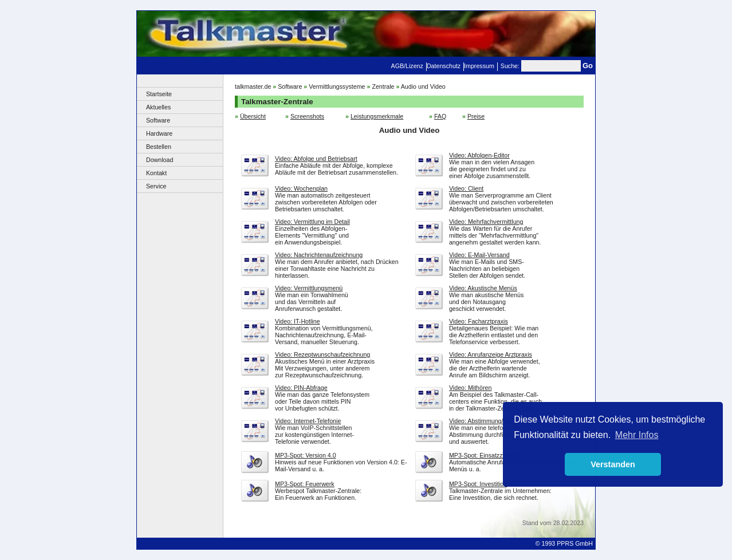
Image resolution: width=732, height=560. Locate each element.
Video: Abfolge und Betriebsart (316, 159)
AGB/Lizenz (407, 66)
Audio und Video (423, 86)
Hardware (159, 133)
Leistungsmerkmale (377, 116)
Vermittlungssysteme (337, 86)
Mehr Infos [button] (637, 435)
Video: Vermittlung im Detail (312, 222)
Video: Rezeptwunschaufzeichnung (322, 354)
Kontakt (156, 173)
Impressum (479, 66)
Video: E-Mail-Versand (479, 255)
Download (160, 160)
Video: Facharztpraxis (479, 321)
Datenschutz (444, 66)
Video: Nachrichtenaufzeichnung (319, 255)
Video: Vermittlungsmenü (309, 288)
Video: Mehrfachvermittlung (486, 222)
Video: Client (466, 188)
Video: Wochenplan (301, 188)
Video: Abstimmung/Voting (485, 421)
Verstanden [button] (613, 464)
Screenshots (307, 116)
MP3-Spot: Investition (478, 484)
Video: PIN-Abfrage (301, 388)
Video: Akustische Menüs (483, 288)
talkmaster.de (253, 86)
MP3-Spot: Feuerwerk (305, 484)
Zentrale (383, 86)
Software (158, 120)
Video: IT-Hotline (298, 321)
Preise (476, 116)
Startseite (159, 94)
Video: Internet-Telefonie (308, 421)
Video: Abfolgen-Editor (479, 155)
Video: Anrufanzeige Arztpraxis (491, 354)
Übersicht (253, 116)
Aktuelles (158, 107)
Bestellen (159, 147)
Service (156, 186)
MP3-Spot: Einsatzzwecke (485, 455)
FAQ (440, 116)
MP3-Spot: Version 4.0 (306, 455)
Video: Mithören (470, 388)
